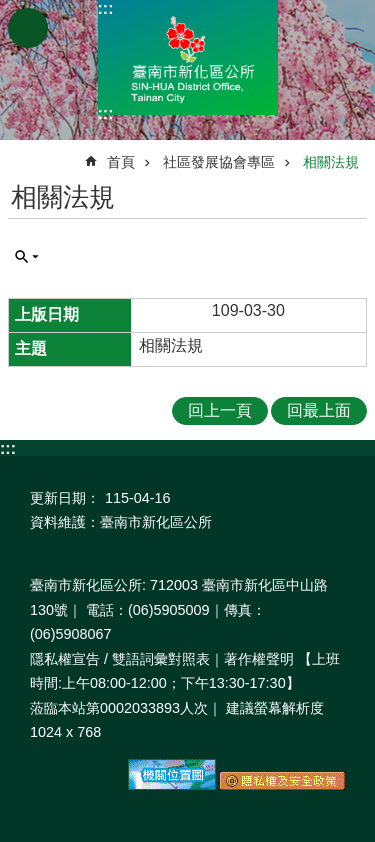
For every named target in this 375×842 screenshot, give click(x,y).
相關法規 (331, 162)
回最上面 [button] (319, 410)
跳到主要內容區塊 (10, 10)
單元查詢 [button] (27, 257)
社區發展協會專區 (219, 162)
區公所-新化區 (188, 57)
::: (106, 8)
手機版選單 (28, 28)
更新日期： (65, 498)
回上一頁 (220, 410)
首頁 (121, 162)
